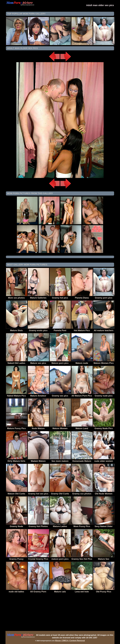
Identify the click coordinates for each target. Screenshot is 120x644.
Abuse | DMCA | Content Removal (70, 641)
